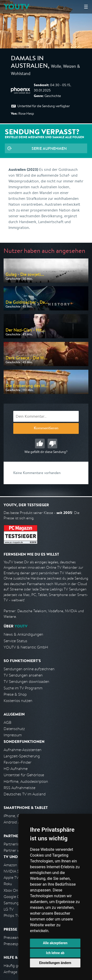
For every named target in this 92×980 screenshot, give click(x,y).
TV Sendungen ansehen (23, 675)
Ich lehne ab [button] (55, 953)
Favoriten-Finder (18, 762)
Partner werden (17, 850)
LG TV (9, 909)
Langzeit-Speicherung (22, 756)
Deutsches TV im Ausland (25, 794)
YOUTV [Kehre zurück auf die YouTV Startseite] (17, 7)
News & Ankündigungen (23, 634)
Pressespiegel (15, 944)
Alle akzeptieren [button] (55, 943)
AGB (7, 722)
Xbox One (12, 890)
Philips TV (12, 916)
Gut (40, 444)
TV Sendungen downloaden (26, 682)
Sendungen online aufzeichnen (29, 669)
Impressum (13, 735)
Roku (8, 884)
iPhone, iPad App (18, 816)
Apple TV (11, 878)
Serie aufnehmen (49, 148)
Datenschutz (14, 729)
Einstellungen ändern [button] (55, 963)
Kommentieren (46, 429)
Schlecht (52, 444)
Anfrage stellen (16, 972)
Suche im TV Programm (23, 688)
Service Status (15, 641)
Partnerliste (13, 844)
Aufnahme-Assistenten (23, 750)
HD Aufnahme (16, 769)
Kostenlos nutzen (18, 701)
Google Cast (14, 897)
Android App (14, 822)
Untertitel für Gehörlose (24, 775)
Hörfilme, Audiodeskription (26, 781)
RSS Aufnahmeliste (19, 788)
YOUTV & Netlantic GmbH (26, 647)
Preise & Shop (15, 694)
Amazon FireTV (16, 865)
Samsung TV (14, 903)
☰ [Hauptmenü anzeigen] (86, 7)
